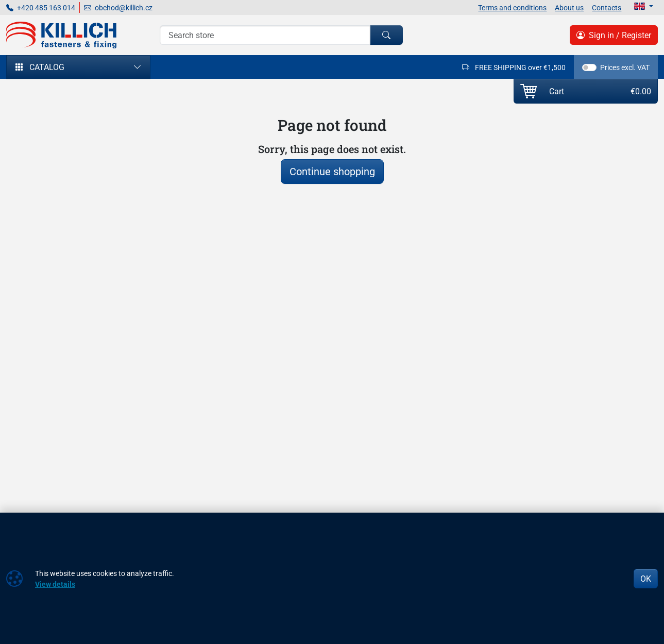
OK (646, 579)
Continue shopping (332, 171)
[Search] (265, 35)
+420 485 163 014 (41, 7)
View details (55, 584)
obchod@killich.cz (118, 7)
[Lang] (644, 6)
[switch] (589, 67)
